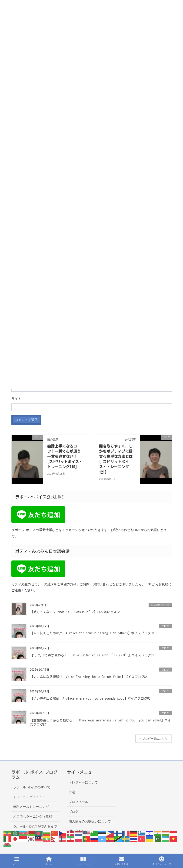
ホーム (49, 861)
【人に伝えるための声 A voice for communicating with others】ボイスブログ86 (92, 633)
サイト (16, 399)
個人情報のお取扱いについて (90, 821)
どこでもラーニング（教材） (34, 816)
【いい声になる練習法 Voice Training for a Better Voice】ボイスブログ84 (89, 677)
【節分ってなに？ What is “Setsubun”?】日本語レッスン (75, 612)
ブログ (165, 626)
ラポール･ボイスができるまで (35, 826)
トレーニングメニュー (29, 797)
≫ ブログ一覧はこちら (153, 739)
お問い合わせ (121, 861)
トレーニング (83, 861)
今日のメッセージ (162, 861)
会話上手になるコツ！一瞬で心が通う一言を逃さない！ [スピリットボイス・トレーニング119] (65, 457)
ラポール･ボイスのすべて (32, 787)
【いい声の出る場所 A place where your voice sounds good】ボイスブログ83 (90, 698)
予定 (72, 792)
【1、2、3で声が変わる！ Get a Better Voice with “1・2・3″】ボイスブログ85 (92, 655)
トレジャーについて (83, 782)
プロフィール (78, 802)
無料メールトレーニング (31, 807)
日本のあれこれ (160, 605)
